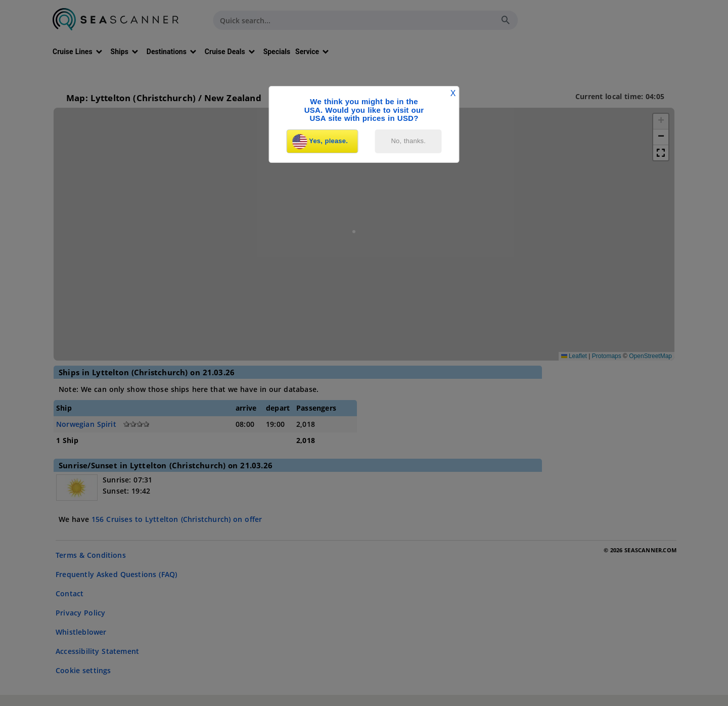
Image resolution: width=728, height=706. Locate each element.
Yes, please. (320, 142)
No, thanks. (409, 141)
